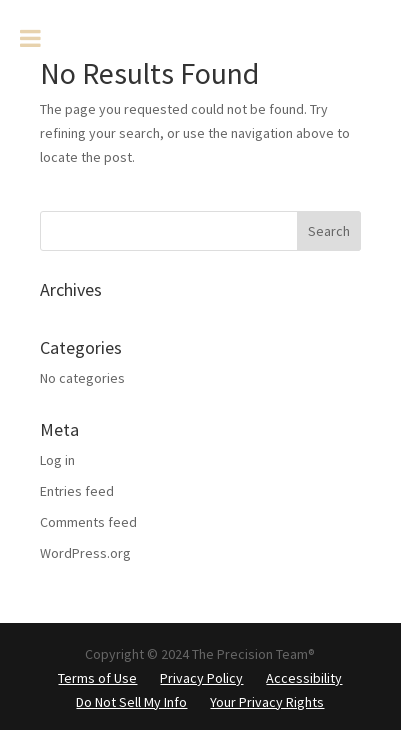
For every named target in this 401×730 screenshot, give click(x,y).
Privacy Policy (201, 678)
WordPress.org (85, 553)
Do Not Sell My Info (131, 702)
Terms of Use (97, 678)
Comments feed (88, 522)
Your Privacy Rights (267, 702)
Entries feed (77, 491)
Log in (57, 460)
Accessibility (304, 678)
